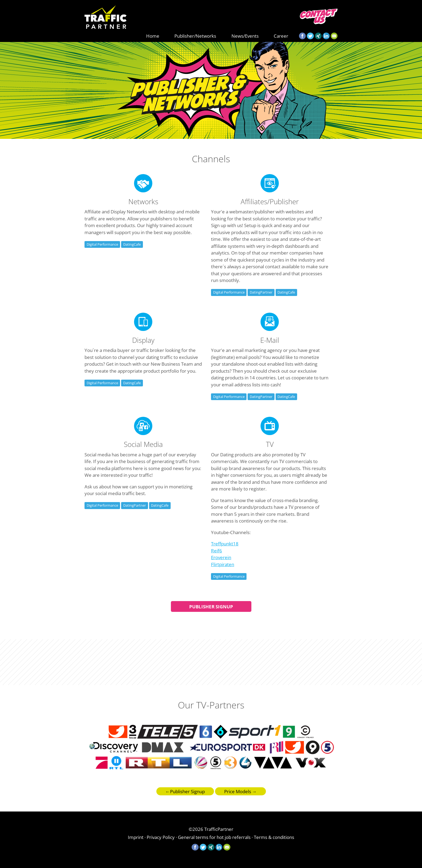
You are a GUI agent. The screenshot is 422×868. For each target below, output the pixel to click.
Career (281, 36)
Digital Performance (102, 244)
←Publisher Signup (185, 791)
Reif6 (217, 551)
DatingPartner (261, 292)
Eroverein (221, 557)
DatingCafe (132, 244)
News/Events (245, 36)
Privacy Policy (161, 837)
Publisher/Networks (195, 36)
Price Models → (240, 791)
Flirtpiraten (223, 564)
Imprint (136, 837)
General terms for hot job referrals (214, 837)
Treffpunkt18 (225, 544)
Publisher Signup (211, 607)
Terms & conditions (274, 837)
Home (153, 36)
